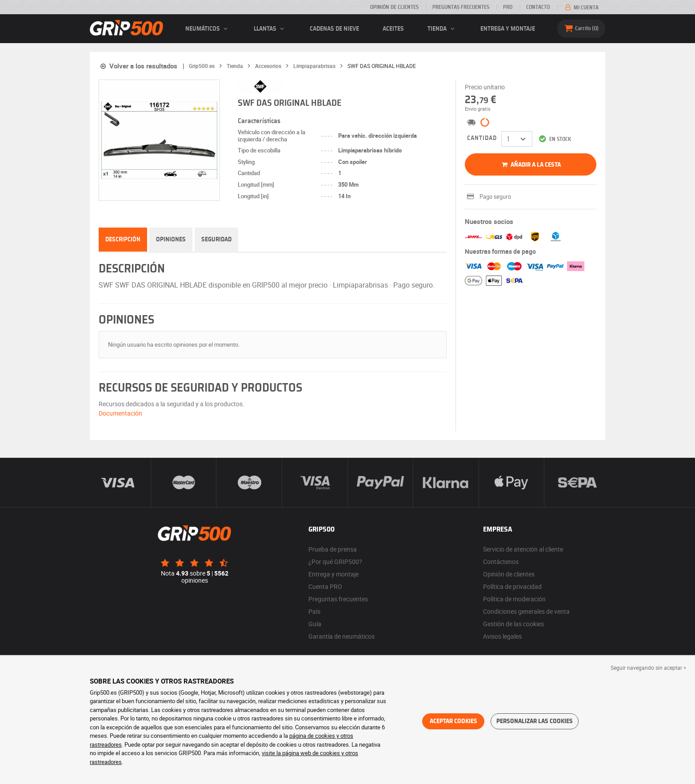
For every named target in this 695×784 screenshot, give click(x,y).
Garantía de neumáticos (342, 636)
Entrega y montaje (508, 29)
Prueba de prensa (333, 549)
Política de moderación (514, 599)
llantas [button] (270, 29)
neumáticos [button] (208, 29)
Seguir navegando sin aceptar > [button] (648, 668)
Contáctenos (501, 562)
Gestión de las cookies (513, 624)
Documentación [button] (120, 413)
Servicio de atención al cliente (523, 549)
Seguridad (216, 240)
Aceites (393, 29)
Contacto (538, 7)
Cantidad (482, 138)
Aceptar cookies (453, 721)
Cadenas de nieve (334, 29)
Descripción (123, 240)
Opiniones (171, 240)
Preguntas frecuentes (461, 7)
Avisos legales (502, 636)
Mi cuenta (581, 8)
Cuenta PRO (325, 586)
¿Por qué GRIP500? (335, 562)
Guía (315, 624)
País (314, 611)
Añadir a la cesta (531, 165)
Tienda (442, 29)
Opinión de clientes (394, 7)
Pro (508, 7)
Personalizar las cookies (535, 721)
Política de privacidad (512, 586)
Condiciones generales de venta (526, 611)
